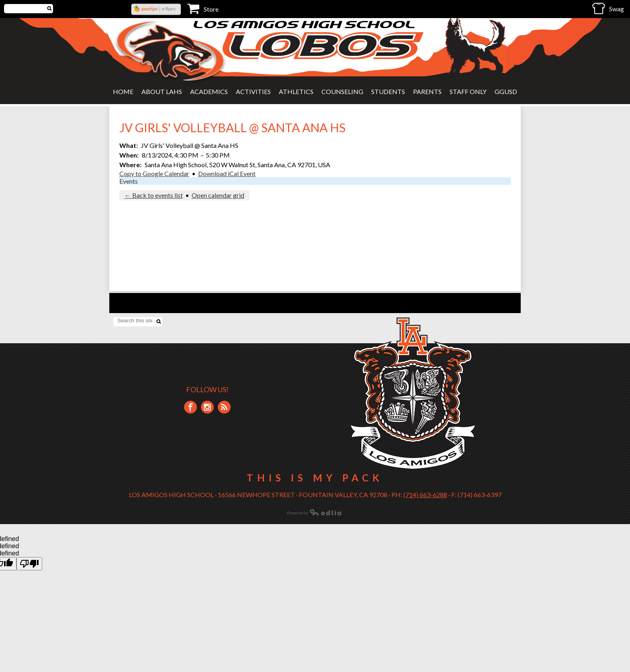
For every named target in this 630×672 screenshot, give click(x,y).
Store (203, 9)
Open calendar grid (218, 195)
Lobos (323, 46)
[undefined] (29, 564)
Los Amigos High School (305, 24)
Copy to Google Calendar (154, 173)
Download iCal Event (227, 173)
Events (129, 181)
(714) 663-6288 (425, 495)
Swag (608, 8)
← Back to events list (154, 195)
